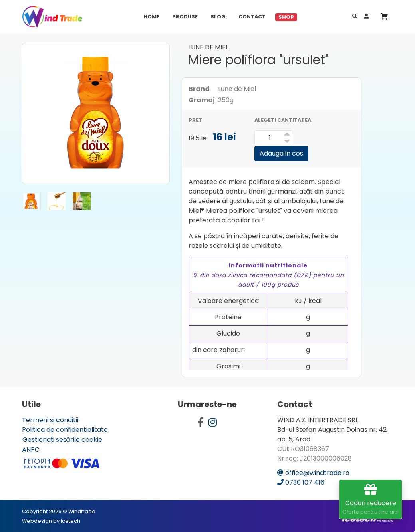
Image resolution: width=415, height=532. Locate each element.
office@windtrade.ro (313, 473)
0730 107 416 (301, 482)
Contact (252, 17)
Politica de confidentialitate (65, 430)
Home (151, 17)
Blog (218, 17)
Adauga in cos (281, 153)
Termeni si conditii (50, 420)
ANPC (31, 450)
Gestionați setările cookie (62, 440)
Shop (286, 17)
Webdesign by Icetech (51, 521)
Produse (185, 17)
